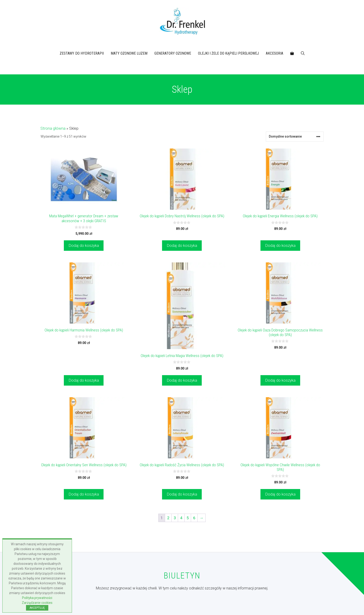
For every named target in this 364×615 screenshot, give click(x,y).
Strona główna (53, 128)
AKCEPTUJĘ (37, 608)
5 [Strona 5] (188, 518)
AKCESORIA (275, 53)
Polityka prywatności (37, 598)
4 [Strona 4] (181, 518)
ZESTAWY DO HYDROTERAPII (82, 53)
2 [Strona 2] (168, 518)
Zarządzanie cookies (37, 603)
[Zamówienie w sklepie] (295, 137)
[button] (303, 53)
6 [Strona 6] (194, 518)
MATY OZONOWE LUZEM (129, 53)
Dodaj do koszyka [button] (84, 245)
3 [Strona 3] (175, 518)
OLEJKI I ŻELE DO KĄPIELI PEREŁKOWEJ (228, 53)
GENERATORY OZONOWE (173, 53)
